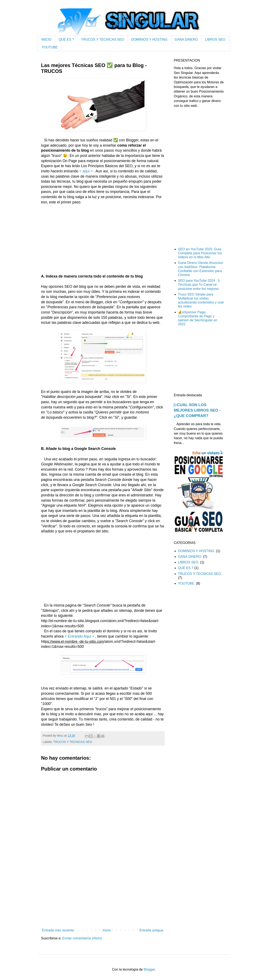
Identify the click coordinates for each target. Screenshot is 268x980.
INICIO (46, 39)
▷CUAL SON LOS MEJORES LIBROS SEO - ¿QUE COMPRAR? (197, 410)
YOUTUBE (50, 47)
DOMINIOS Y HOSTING (149, 39)
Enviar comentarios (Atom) (82, 938)
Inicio (107, 930)
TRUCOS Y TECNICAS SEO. (73, 742)
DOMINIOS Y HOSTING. (196, 551)
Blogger (149, 969)
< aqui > (86, 171)
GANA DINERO (186, 39)
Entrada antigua (151, 930)
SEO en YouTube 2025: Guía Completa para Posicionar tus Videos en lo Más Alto (200, 253)
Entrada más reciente (58, 930)
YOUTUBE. (187, 583)
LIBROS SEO (215, 39)
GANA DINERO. (190, 557)
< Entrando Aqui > (79, 636)
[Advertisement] (103, 244)
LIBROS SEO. (189, 562)
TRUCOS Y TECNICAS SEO (103, 39)
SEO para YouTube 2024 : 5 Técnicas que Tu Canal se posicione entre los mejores (199, 285)
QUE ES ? (66, 39)
